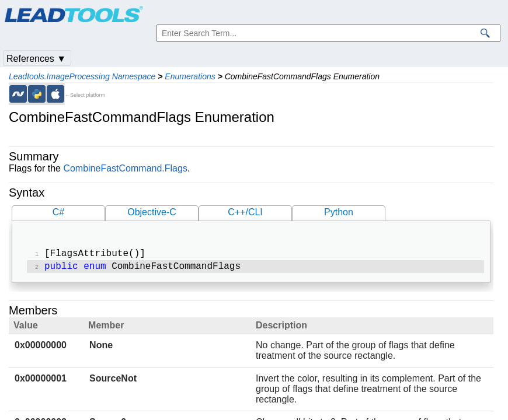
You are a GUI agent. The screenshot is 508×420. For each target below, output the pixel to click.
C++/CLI (245, 212)
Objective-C (152, 212)
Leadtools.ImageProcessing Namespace (82, 76)
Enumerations (190, 76)
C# (58, 212)
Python (339, 212)
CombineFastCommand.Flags (125, 168)
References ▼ (36, 59)
